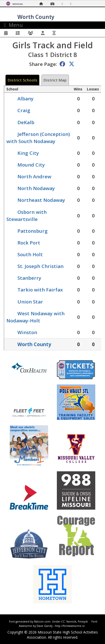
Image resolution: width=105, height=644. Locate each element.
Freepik (83, 622)
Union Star (30, 302)
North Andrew (34, 176)
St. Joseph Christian (40, 266)
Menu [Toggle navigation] (13, 25)
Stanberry (29, 278)
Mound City (31, 165)
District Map (55, 80)
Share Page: (43, 64)
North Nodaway (36, 188)
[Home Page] (43, 4)
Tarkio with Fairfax (40, 290)
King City (28, 153)
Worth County (34, 344)
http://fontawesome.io (70, 626)
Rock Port (29, 243)
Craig (24, 110)
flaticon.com (42, 622)
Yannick (71, 622)
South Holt (30, 254)
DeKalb (26, 122)
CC (63, 622)
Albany (25, 98)
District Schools (23, 80)
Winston (27, 332)
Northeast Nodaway (41, 200)
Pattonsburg (33, 231)
